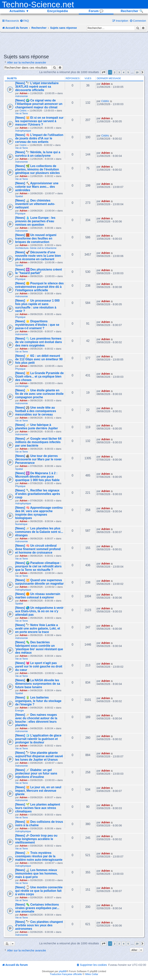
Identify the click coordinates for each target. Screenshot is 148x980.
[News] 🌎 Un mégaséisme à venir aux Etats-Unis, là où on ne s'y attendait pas (39, 611)
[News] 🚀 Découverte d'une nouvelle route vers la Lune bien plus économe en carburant (38, 256)
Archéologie (22, 386)
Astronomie (21, 96)
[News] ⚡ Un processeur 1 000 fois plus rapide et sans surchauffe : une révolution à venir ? (37, 306)
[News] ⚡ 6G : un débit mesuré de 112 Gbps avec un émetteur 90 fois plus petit (39, 359)
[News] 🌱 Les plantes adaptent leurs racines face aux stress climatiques (38, 808)
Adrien (23, 93)
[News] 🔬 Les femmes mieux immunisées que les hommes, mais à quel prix (36, 873)
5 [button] (128, 72)
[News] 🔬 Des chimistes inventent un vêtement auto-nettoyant (35, 204)
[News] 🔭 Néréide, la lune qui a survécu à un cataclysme (38, 154)
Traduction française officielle (66, 974)
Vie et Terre (21, 113)
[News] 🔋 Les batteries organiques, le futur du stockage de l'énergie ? (38, 701)
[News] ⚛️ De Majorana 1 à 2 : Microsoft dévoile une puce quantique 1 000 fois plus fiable (37, 477)
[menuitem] (24, 21)
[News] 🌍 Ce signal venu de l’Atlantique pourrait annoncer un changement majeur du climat (39, 104)
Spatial (19, 196)
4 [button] (124, 72)
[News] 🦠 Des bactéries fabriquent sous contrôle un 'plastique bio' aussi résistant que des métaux (39, 647)
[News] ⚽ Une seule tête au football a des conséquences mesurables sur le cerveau (36, 411)
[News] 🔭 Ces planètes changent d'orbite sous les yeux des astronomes (39, 925)
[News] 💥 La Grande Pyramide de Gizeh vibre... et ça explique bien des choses (39, 376)
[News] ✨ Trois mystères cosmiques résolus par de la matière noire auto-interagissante (39, 856)
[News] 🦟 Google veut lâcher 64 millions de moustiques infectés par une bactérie (38, 442)
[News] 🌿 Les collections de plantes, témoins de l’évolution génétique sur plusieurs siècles (37, 169)
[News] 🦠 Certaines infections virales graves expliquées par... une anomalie (37, 908)
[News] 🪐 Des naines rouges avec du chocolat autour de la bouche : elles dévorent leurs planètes (36, 720)
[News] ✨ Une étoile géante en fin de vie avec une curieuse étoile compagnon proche (39, 394)
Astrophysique (23, 131)
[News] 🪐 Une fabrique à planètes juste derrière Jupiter (37, 427)
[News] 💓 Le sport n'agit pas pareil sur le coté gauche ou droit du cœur (39, 666)
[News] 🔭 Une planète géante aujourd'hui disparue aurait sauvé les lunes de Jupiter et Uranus (39, 756)
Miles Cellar (92, 974)
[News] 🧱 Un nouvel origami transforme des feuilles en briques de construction (36, 238)
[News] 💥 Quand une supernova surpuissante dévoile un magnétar (39, 582)
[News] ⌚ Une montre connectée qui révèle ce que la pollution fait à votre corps (39, 891)
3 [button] (119, 72)
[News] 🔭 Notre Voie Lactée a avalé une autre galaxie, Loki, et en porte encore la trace (38, 628)
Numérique (21, 524)
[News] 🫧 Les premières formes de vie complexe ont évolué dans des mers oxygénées (39, 342)
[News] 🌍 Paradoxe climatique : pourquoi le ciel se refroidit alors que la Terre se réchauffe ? (38, 566)
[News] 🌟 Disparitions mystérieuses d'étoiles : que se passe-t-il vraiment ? (37, 325)
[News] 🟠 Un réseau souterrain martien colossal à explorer (38, 596)
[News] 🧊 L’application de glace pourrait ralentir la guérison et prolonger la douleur (38, 739)
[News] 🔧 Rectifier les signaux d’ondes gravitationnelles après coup (38, 494)
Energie (19, 711)
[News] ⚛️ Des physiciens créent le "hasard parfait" (38, 271)
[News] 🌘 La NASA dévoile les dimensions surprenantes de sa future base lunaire (38, 684)
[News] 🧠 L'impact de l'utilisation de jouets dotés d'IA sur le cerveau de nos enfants (39, 138)
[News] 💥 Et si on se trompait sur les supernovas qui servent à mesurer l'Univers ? (39, 121)
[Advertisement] (74, 43)
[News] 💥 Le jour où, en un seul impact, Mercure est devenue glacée (38, 791)
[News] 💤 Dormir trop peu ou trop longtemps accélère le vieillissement (36, 839)
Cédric (23, 111)
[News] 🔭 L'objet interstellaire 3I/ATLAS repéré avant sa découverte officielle (37, 87)
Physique (20, 214)
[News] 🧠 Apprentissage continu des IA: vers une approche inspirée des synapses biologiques (39, 513)
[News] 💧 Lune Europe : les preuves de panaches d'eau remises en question (35, 221)
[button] (104, 72)
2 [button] (115, 72)
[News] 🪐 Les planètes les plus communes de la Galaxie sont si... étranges (39, 532)
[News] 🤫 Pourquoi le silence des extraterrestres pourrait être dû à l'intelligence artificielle (39, 287)
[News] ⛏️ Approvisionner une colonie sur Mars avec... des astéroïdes (37, 187)
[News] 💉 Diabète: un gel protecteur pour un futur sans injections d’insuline (36, 773)
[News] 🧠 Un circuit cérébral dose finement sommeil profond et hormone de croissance (38, 549)
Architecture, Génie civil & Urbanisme (36, 248)
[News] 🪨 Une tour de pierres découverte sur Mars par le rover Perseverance (38, 459)
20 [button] (137, 72)
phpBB (63, 971)
